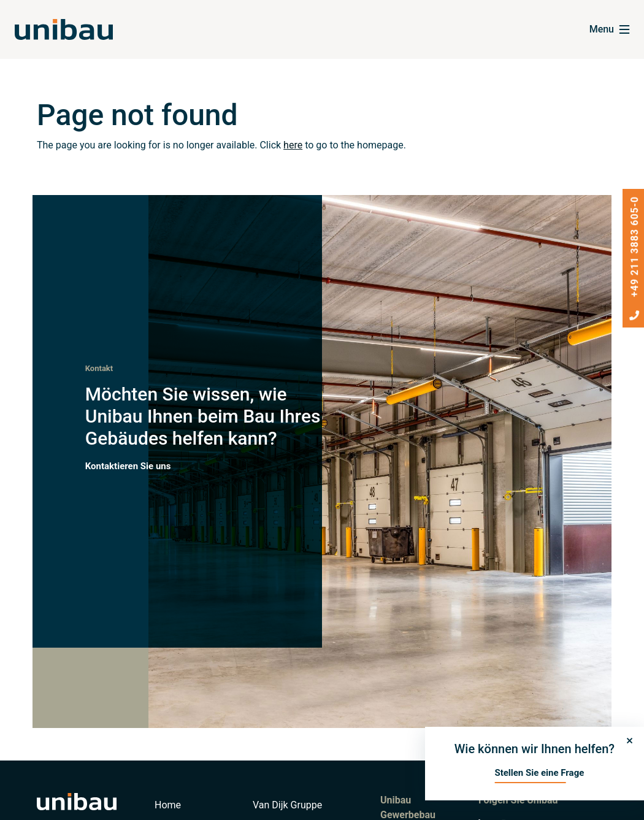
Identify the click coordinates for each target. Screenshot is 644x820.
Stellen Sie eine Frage (539, 773)
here (293, 145)
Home (168, 805)
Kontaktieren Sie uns (128, 466)
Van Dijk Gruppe (287, 805)
